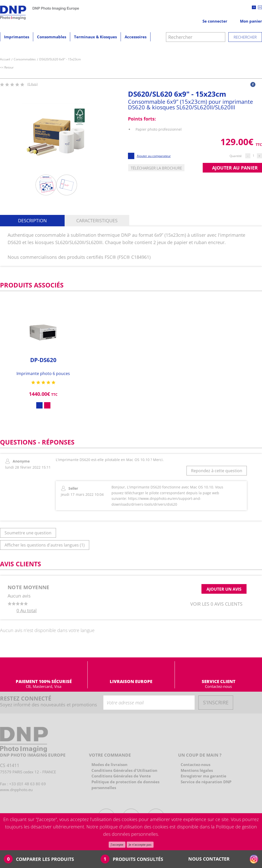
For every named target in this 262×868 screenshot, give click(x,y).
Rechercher (245, 37)
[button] (253, 84)
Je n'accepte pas (140, 845)
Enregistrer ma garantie (203, 776)
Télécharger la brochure (156, 168)
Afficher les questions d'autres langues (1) (45, 545)
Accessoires (136, 37)
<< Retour (7, 67)
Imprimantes (17, 37)
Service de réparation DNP (206, 782)
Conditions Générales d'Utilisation (124, 770)
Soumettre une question (28, 533)
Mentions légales (197, 770)
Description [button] (32, 220)
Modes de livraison (109, 764)
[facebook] (253, 84)
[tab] (32, 221)
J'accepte (117, 845)
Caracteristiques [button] (97, 220)
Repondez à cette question (217, 471)
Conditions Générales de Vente (121, 776)
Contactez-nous (218, 686)
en (260, 7)
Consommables (52, 37)
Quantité (236, 156)
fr (254, 7)
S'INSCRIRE (216, 702)
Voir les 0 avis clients (216, 604)
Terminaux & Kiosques (95, 37)
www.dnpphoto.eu (16, 790)
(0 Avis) (33, 84)
